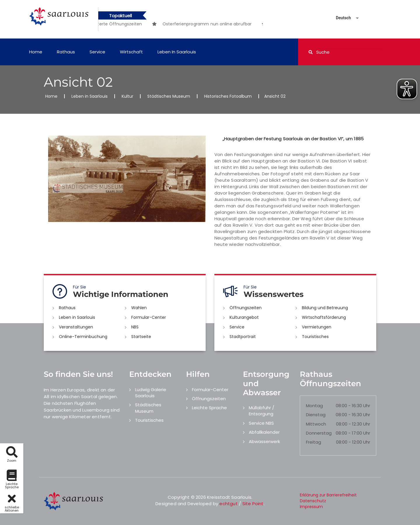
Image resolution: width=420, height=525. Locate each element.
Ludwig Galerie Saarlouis (151, 393)
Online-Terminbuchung (83, 337)
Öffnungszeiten (246, 308)
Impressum (311, 507)
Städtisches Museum (169, 96)
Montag (314, 406)
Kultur (127, 96)
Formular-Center (149, 317)
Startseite (141, 337)
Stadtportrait (243, 337)
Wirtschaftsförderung (324, 317)
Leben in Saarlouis (177, 52)
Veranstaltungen (76, 327)
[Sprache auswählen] (340, 18)
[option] (218, 24)
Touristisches (315, 337)
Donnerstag (319, 433)
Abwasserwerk (264, 441)
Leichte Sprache (209, 408)
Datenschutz (313, 501)
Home (36, 52)
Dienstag (316, 415)
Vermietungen (317, 327)
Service (97, 52)
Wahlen (139, 308)
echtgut (228, 504)
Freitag (314, 442)
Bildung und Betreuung (325, 308)
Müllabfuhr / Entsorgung (261, 411)
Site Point (253, 504)
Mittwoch (316, 424)
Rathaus (66, 52)
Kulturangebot (244, 317)
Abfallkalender (264, 432)
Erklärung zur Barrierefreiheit (328, 495)
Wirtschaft (131, 52)
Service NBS (261, 423)
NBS (135, 327)
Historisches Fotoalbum (228, 96)
